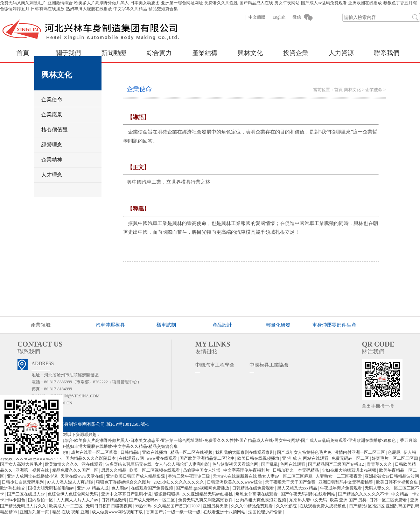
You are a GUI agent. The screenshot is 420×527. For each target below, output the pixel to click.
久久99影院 (287, 506)
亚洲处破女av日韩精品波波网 (392, 476)
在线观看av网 (132, 458)
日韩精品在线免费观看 (254, 488)
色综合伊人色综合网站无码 (73, 494)
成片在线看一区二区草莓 (95, 452)
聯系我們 (387, 53)
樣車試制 (166, 325)
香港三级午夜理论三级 (190, 476)
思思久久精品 (114, 470)
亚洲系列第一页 (35, 512)
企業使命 (374, 90)
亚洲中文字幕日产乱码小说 (127, 494)
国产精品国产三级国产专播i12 (336, 464)
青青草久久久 (380, 464)
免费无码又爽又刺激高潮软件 (206, 500)
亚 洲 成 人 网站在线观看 (306, 458)
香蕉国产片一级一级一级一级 (174, 512)
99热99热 (143, 506)
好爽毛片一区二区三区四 (395, 458)
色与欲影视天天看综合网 (236, 464)
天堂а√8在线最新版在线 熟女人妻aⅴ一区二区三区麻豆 (263, 476)
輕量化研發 (278, 325)
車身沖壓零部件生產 (334, 325)
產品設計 (222, 325)
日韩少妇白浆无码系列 (23, 482)
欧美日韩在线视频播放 (259, 458)
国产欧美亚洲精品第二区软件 (207, 458)
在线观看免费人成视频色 (323, 506)
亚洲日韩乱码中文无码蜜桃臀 (346, 482)
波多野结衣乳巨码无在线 (129, 464)
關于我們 (68, 53)
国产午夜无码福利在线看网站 (309, 494)
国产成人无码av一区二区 (153, 500)
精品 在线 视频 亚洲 (71, 512)
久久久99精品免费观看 (252, 506)
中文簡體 (257, 17)
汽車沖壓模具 (110, 325)
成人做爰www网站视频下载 (118, 512)
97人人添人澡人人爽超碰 (71, 482)
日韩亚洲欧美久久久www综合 (235, 482)
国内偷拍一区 (41, 500)
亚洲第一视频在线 (33, 470)
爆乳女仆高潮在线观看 (257, 494)
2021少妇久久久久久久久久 (179, 482)
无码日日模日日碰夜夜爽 (109, 506)
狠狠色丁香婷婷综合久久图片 (124, 482)
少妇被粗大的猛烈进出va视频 (349, 470)
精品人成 (101, 488)
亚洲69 (83, 488)
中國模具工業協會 (269, 365)
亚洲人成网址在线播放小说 (33, 476)
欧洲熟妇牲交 (13, 488)
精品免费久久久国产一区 (76, 470)
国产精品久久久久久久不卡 (364, 494)
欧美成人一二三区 (66, 506)
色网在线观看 (293, 464)
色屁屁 (395, 452)
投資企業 (296, 53)
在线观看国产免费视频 (152, 488)
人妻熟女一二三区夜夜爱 (339, 476)
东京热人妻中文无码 (309, 500)
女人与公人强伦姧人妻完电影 (183, 464)
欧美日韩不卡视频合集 (397, 482)
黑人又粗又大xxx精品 (298, 488)
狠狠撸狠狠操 (167, 494)
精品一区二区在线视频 (192, 452)
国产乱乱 (269, 464)
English (279, 17)
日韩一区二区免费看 (389, 500)
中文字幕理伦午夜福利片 (247, 470)
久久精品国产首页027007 (177, 506)
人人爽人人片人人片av (78, 500)
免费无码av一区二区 (351, 458)
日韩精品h (130, 452)
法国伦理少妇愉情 (265, 512)
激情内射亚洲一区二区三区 (360, 452)
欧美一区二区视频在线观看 (155, 470)
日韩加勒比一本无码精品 (296, 470)
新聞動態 (114, 53)
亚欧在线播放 (155, 452)
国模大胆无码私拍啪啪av (51, 488)
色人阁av (120, 488)
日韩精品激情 (114, 500)
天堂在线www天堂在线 (82, 476)
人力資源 (341, 53)
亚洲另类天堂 (216, 506)
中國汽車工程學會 (215, 365)
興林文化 (250, 53)
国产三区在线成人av (26, 494)
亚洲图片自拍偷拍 (52, 452)
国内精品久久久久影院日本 (91, 458)
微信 (297, 17)
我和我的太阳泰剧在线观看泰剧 (245, 452)
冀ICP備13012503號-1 (128, 424)
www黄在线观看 (162, 458)
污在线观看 (93, 464)
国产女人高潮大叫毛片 (22, 464)
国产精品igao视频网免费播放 (203, 488)
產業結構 (205, 53)
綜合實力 (159, 53)
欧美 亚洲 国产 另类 (349, 500)
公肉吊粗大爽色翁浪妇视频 (261, 500)
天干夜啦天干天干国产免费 (291, 482)
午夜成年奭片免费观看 (341, 488)
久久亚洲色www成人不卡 (39, 458)
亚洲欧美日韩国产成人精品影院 (136, 476)
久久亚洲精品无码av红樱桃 (208, 494)
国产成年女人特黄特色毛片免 (305, 452)
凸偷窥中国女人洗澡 (202, 470)
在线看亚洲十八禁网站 (225, 512)
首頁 (23, 53)
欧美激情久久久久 (62, 464)
